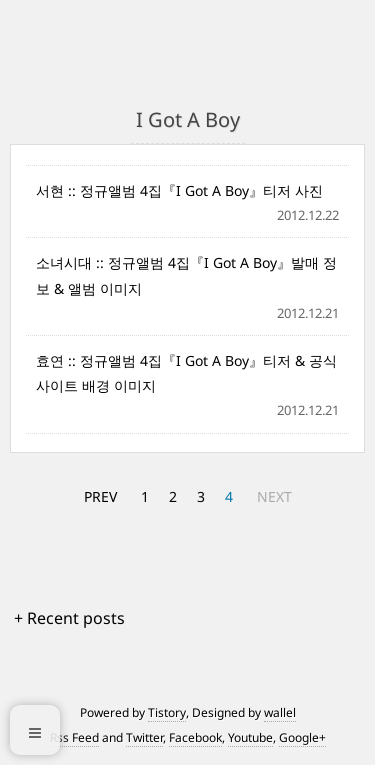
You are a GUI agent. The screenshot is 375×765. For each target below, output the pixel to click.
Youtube (250, 737)
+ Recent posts (69, 618)
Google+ (302, 737)
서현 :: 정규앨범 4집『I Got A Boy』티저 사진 (179, 190)
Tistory (167, 712)
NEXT (274, 496)
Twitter (144, 737)
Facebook (195, 737)
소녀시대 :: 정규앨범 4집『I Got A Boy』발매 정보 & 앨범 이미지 (186, 275)
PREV (100, 496)
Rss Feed (74, 737)
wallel (280, 712)
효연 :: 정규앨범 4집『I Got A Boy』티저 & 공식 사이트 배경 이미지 (186, 373)
